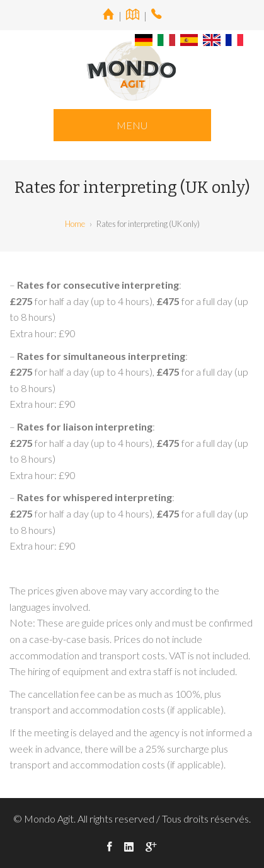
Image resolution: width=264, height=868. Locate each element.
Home (75, 224)
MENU (132, 125)
